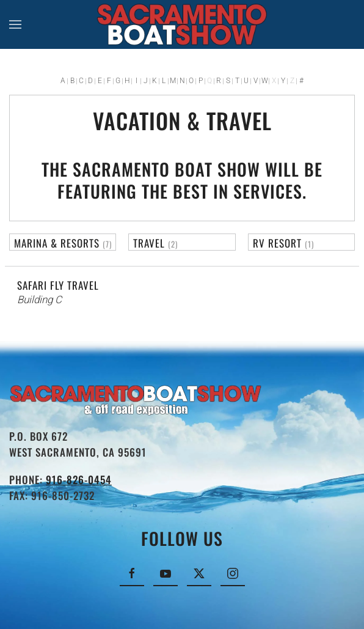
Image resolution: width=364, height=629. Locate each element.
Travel (149, 243)
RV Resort (277, 243)
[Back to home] (182, 24)
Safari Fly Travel (58, 285)
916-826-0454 (79, 480)
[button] (15, 24)
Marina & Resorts (57, 243)
